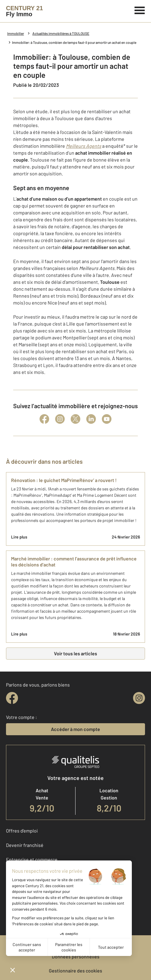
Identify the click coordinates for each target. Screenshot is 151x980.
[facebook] (12, 698)
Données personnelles (76, 956)
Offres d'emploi (22, 831)
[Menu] (140, 10)
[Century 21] (24, 11)
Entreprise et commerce (32, 859)
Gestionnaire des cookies (75, 971)
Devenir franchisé (25, 845)
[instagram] (139, 698)
